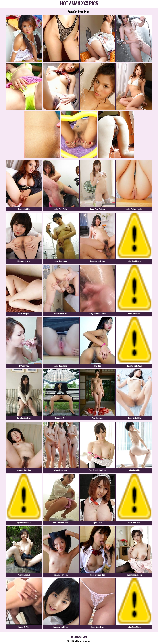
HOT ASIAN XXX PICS (79, 4)
